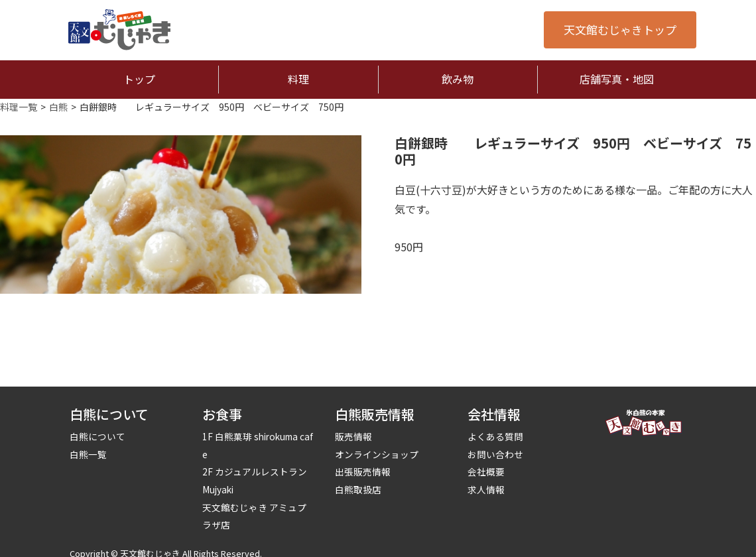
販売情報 (353, 436)
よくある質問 (495, 436)
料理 (298, 79)
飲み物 (458, 79)
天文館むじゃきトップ (620, 30)
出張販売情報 (363, 471)
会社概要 (486, 471)
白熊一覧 (88, 454)
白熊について (97, 436)
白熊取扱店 (358, 489)
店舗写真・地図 (617, 79)
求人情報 (486, 489)
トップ (139, 79)
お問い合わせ (495, 454)
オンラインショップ (377, 454)
